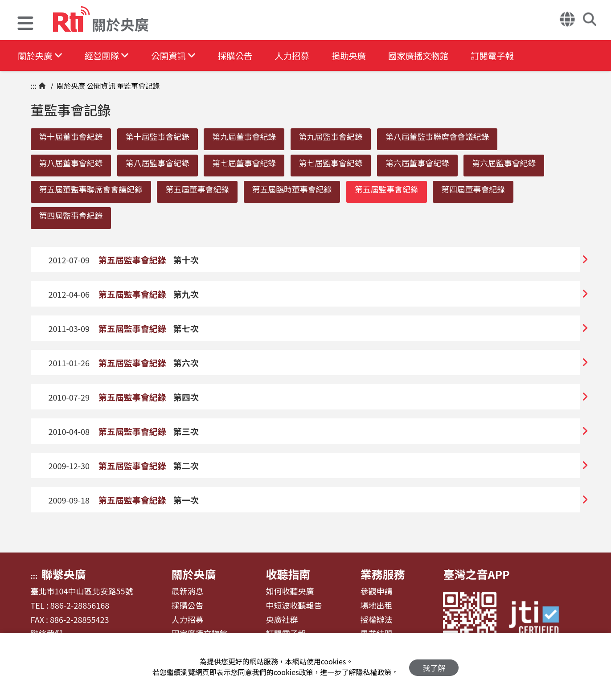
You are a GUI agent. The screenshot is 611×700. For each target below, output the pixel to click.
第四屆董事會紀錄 (480, 190)
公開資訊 (176, 55)
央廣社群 (282, 621)
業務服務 (382, 576)
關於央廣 (41, 55)
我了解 (434, 667)
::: (34, 86)
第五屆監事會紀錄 (392, 190)
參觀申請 (376, 593)
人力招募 (297, 55)
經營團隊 (108, 55)
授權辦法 (376, 621)
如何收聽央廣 (290, 593)
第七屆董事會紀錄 (248, 163)
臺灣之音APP (476, 576)
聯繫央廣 (64, 576)
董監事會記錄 (138, 86)
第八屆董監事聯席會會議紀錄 (444, 136)
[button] (25, 24)
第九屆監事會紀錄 (336, 136)
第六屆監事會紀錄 (512, 163)
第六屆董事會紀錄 (424, 163)
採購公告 (239, 55)
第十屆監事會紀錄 (160, 136)
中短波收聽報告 (294, 607)
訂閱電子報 (502, 55)
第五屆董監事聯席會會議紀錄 (92, 190)
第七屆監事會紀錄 (336, 163)
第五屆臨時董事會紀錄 (296, 190)
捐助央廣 (355, 55)
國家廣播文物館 (426, 55)
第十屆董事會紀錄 (72, 136)
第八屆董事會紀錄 (72, 163)
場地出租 (376, 607)
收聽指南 (288, 576)
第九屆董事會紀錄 (248, 136)
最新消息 (187, 593)
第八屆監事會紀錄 (160, 163)
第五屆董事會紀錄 (200, 190)
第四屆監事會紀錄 (72, 217)
